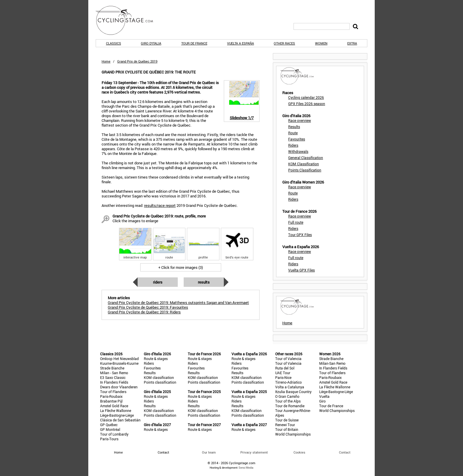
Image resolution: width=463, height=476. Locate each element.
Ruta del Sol (285, 368)
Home (106, 61)
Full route (296, 222)
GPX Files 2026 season (307, 104)
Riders (158, 282)
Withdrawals (298, 151)
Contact (345, 452)
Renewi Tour (285, 425)
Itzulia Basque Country (293, 392)
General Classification (306, 158)
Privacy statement (254, 452)
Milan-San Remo (332, 363)
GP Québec (109, 425)
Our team (209, 452)
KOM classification (159, 377)
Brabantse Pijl (111, 401)
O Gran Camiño (287, 396)
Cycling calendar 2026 (306, 97)
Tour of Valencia (288, 359)
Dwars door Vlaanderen (119, 387)
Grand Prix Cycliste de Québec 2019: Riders (144, 312)
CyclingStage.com (128, 20)
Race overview (300, 120)
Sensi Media (246, 468)
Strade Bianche (112, 368)
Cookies (299, 452)
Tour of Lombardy (114, 434)
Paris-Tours (109, 439)
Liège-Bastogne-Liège (117, 415)
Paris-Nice (283, 377)
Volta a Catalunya (290, 387)
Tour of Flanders (113, 392)
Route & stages (156, 359)
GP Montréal (110, 429)
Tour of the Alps (288, 401)
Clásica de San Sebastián (120, 420)
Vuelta (324, 396)
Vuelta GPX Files (301, 270)
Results (204, 282)
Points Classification (305, 170)
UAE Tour (283, 373)
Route (293, 133)
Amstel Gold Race (114, 406)
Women (321, 43)
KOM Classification (304, 164)
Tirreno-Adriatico (288, 382)
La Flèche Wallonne (116, 410)
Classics (114, 43)
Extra (352, 43)
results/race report (160, 205)
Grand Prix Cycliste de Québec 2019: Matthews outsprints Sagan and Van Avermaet (178, 302)
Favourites (297, 139)
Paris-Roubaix (111, 396)
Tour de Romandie (290, 406)
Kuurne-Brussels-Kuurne (119, 363)
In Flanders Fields (114, 382)
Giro (322, 401)
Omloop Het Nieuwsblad (119, 359)
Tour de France (194, 43)
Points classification (160, 382)
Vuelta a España (241, 43)
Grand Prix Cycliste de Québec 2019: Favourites (148, 307)
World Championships (293, 434)
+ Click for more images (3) (181, 267)
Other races (284, 43)
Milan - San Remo (114, 373)
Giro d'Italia (151, 43)
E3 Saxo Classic (113, 377)
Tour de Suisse (287, 420)
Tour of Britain (287, 429)
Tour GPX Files (300, 235)
